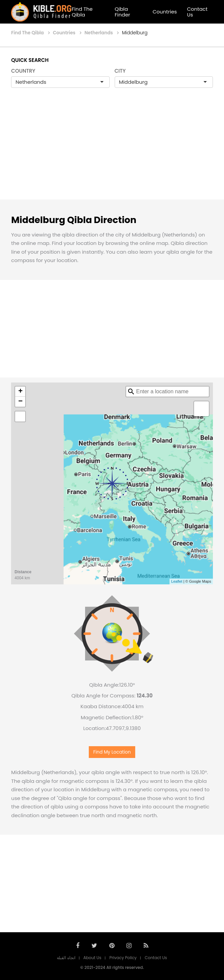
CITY (120, 71)
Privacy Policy (123, 958)
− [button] (20, 402)
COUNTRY (23, 71)
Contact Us (197, 12)
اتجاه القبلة (66, 958)
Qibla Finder (122, 12)
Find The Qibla (82, 12)
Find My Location (112, 752)
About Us (92, 958)
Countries (165, 12)
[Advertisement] (112, 151)
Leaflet (177, 581)
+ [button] (20, 392)
